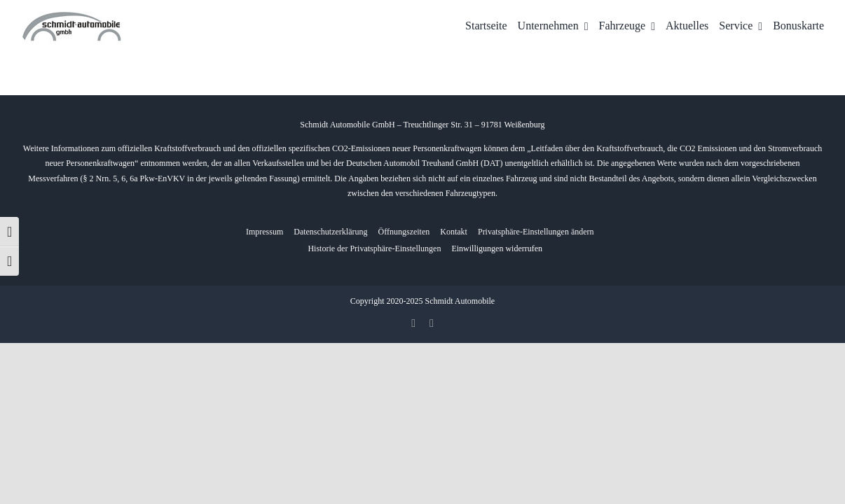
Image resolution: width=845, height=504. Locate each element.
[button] (536, 232)
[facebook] (413, 323)
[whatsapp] (432, 323)
